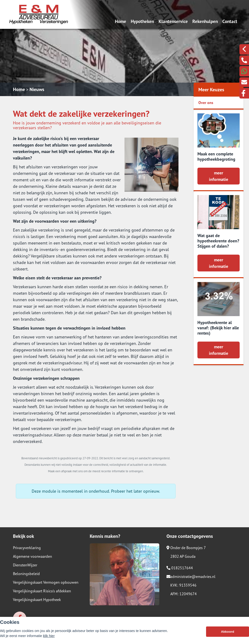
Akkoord (228, 633)
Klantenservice (173, 21)
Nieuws (37, 89)
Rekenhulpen (205, 21)
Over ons (206, 103)
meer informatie (219, 176)
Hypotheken (142, 21)
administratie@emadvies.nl (191, 577)
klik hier (49, 637)
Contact (230, 21)
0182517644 (180, 568)
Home (121, 21)
